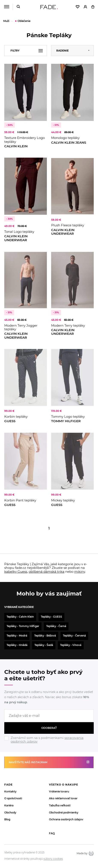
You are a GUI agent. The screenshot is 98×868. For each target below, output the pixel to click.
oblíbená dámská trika (47, 572)
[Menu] (6, 7)
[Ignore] (49, 744)
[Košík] (93, 7)
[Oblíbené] (78, 7)
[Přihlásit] (85, 7)
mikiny (80, 572)
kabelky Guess (16, 572)
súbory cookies (53, 859)
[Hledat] (18, 7)
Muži (6, 21)
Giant (91, 853)
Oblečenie (24, 21)
